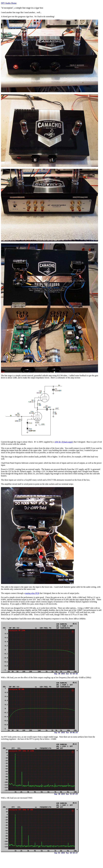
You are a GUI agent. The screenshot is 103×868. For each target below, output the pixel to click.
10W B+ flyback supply (64, 442)
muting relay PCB (32, 593)
